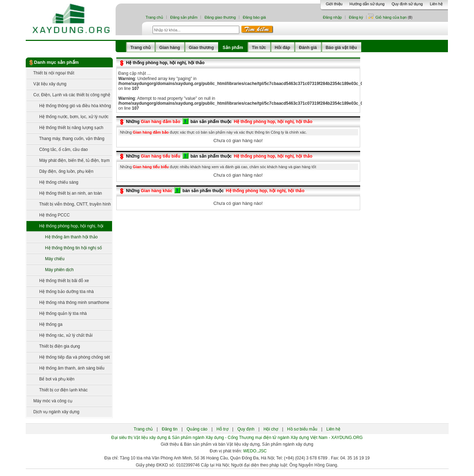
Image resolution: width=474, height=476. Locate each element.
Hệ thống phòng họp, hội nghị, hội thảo (65, 228)
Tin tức (259, 48)
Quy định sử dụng (407, 4)
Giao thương (201, 48)
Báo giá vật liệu (341, 48)
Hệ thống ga (45, 324)
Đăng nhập (332, 17)
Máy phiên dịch (52, 270)
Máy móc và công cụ (49, 401)
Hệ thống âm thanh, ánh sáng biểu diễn (66, 370)
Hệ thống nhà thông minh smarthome (68, 303)
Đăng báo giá (254, 17)
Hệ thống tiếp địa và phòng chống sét (68, 357)
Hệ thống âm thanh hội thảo (64, 237)
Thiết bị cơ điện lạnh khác (57, 390)
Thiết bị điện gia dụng (53, 346)
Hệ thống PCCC (48, 215)
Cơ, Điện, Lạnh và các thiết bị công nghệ (68, 95)
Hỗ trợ (222, 429)
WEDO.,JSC (255, 451)
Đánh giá (308, 48)
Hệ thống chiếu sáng (53, 182)
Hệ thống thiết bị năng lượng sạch (65, 128)
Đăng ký (356, 17)
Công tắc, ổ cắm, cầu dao (57, 149)
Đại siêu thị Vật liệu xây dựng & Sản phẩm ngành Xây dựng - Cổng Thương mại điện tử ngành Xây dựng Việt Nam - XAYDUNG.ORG (237, 438)
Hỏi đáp (283, 48)
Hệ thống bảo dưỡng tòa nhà (60, 292)
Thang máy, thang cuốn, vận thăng (66, 139)
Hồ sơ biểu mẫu (302, 429)
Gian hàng (170, 48)
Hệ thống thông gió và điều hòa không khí (69, 107)
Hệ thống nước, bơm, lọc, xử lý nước (67, 117)
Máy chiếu (47, 259)
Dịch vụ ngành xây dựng (53, 412)
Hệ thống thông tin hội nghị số (66, 248)
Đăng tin (170, 429)
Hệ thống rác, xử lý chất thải (60, 335)
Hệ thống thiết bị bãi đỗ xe (58, 281)
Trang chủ (154, 17)
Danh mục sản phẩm (57, 62)
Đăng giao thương (220, 17)
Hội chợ (271, 429)
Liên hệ (436, 4)
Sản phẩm (233, 48)
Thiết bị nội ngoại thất (50, 73)
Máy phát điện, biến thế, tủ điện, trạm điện (68, 162)
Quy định (246, 429)
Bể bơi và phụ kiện (51, 379)
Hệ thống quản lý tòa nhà (57, 313)
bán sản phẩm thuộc (211, 122)
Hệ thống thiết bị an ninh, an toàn (64, 193)
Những (153, 122)
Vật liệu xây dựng (47, 84)
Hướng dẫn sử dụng (367, 4)
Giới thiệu (334, 4)
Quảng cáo (197, 429)
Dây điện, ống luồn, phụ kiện (60, 171)
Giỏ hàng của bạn (392, 17)
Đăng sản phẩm (184, 17)
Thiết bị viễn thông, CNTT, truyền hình (69, 204)
